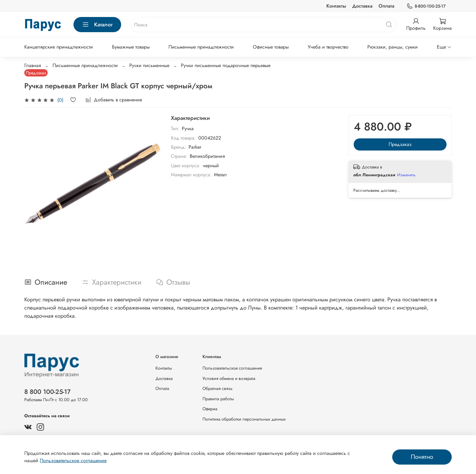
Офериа (210, 409)
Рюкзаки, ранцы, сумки (393, 47)
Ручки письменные (149, 65)
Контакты (336, 6)
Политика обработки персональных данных (244, 419)
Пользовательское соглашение (232, 368)
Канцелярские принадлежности (59, 47)
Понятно (422, 457)
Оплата (386, 6)
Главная (33, 65)
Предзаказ (400, 144)
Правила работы (218, 399)
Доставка (362, 6)
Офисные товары (271, 47)
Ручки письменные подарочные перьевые (226, 65)
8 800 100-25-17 (48, 392)
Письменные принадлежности (201, 47)
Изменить (406, 175)
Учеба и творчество (328, 47)
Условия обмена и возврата (229, 378)
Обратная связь (218, 388)
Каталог (97, 25)
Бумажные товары (131, 47)
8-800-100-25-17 (426, 6)
